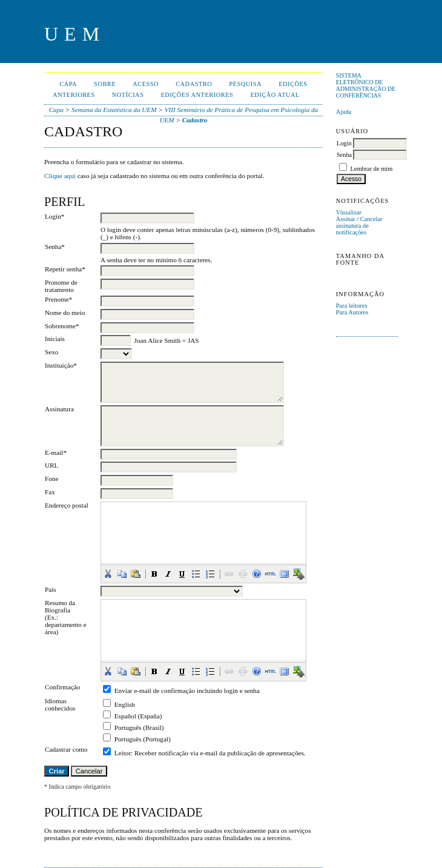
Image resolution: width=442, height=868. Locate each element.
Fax (50, 492)
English (125, 704)
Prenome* (58, 299)
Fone (51, 479)
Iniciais (55, 339)
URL (51, 465)
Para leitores (352, 306)
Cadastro (194, 84)
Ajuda (344, 112)
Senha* (55, 247)
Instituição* (61, 365)
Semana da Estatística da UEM (114, 110)
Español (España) (138, 716)
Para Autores (352, 312)
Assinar (346, 219)
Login (344, 143)
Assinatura (59, 409)
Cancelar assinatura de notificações (359, 226)
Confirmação (62, 687)
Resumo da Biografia (60, 606)
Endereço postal (67, 505)
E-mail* (56, 452)
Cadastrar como (66, 749)
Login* (54, 216)
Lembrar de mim (371, 169)
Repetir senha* (65, 269)
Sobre (105, 84)
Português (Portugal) (143, 739)
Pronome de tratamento (61, 286)
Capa (68, 84)
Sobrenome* (62, 326)
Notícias (128, 95)
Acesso (146, 84)
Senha (344, 155)
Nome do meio (65, 313)
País (51, 589)
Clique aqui (60, 176)
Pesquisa (245, 84)
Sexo (51, 352)
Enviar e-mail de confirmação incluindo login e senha (187, 691)
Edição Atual (275, 95)
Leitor (123, 753)
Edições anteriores (197, 95)
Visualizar (349, 212)
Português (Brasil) (139, 727)
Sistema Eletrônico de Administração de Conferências (366, 85)
